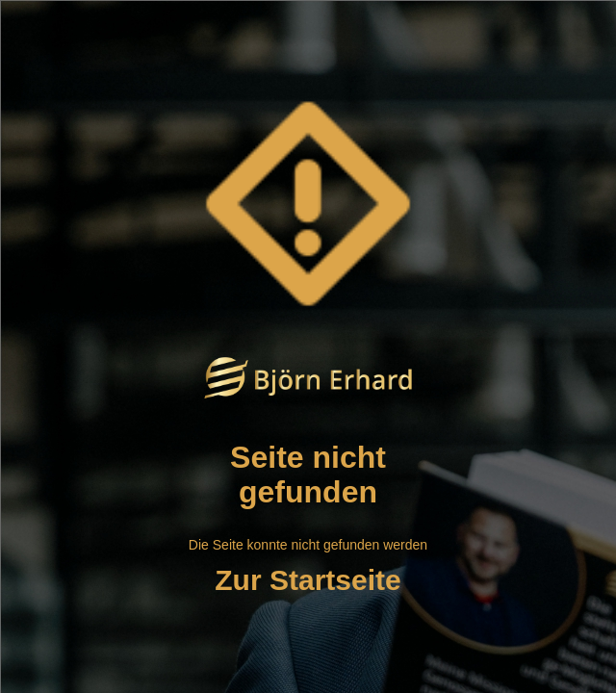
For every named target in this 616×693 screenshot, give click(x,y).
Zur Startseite (308, 580)
